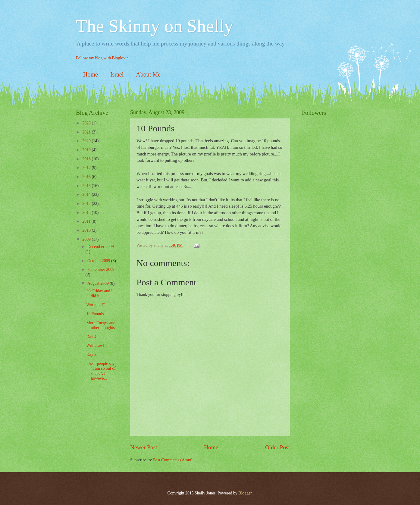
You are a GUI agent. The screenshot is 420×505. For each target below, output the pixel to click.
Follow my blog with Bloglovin (102, 58)
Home (91, 74)
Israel (117, 74)
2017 (87, 168)
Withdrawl (95, 345)
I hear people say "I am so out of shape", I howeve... (101, 371)
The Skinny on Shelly (155, 26)
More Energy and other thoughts (101, 325)
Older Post (277, 447)
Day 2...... (94, 354)
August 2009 (99, 283)
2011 (87, 221)
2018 (87, 159)
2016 (87, 177)
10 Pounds (95, 314)
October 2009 (99, 261)
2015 (87, 186)
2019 (87, 150)
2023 (87, 123)
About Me (148, 74)
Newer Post (144, 447)
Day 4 (91, 337)
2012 (87, 213)
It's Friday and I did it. (99, 293)
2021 (87, 132)
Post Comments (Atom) (173, 460)
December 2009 (101, 247)
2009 (87, 239)
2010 (87, 230)
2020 (87, 141)
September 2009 (101, 270)
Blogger (245, 493)
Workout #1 (96, 305)
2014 (87, 194)
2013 (87, 204)
